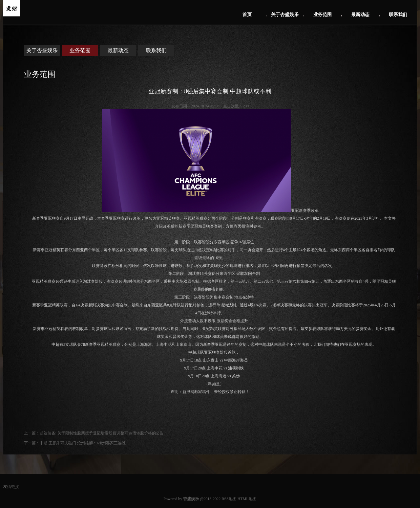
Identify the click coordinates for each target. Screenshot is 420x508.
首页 (247, 15)
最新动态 (360, 15)
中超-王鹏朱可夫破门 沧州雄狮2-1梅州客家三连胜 (83, 443)
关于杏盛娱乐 (285, 15)
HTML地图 (247, 499)
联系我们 (398, 15)
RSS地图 (229, 499)
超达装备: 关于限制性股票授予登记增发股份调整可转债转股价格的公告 (102, 433)
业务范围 (323, 15)
